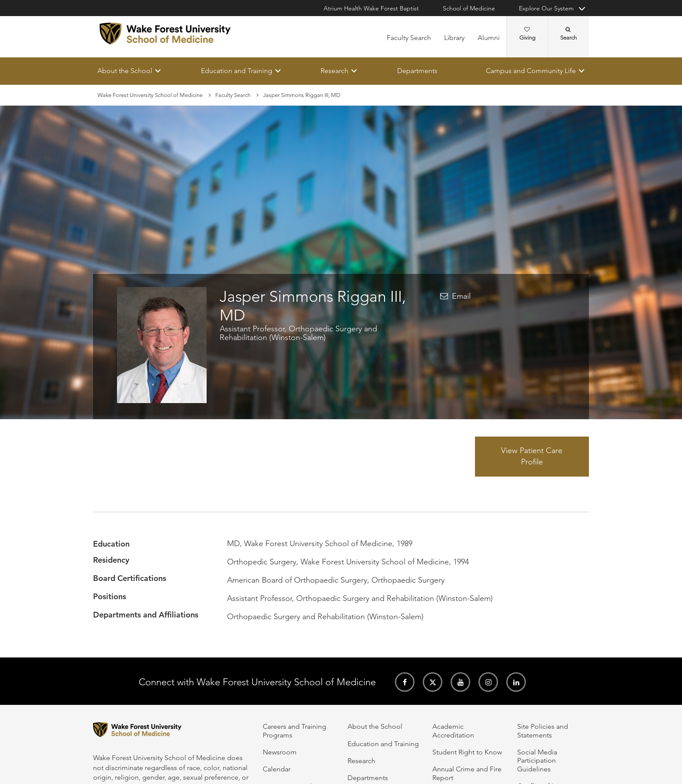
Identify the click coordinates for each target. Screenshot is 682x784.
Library (454, 38)
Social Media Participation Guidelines (537, 761)
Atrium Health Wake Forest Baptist (371, 8)
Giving (527, 34)
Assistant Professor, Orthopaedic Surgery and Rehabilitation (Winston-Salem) (298, 334)
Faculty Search (409, 38)
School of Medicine (469, 8)
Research (334, 71)
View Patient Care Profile (532, 457)
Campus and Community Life (531, 71)
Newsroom (280, 752)
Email (461, 296)
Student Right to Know (467, 752)
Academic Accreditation (453, 731)
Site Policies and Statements (543, 731)
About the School (125, 71)
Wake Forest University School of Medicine (150, 95)
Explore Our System (546, 8)
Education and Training (237, 71)
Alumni (489, 38)
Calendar (277, 769)
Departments (417, 71)
